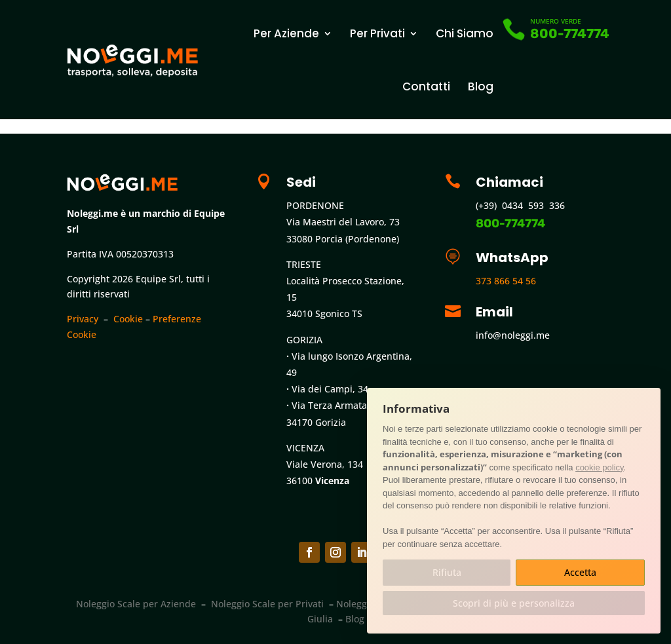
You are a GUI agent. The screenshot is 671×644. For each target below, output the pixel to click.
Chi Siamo (465, 33)
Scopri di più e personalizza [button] (514, 603)
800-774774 (570, 33)
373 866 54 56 (506, 281)
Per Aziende (286, 33)
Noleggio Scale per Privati (267, 604)
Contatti (426, 86)
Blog (481, 86)
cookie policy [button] (599, 467)
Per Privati (377, 33)
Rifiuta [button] (447, 572)
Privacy (83, 319)
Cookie (128, 319)
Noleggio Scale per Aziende (136, 604)
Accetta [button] (580, 572)
